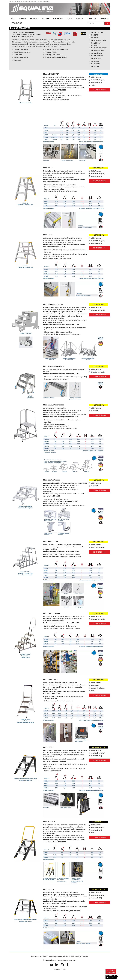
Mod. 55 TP (94, 35)
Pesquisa (52, 956)
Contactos (91, 18)
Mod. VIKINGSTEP (97, 32)
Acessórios (18, 55)
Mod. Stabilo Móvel (97, 56)
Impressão (18, 60)
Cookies (59, 956)
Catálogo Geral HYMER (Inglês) (56, 57)
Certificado (95, 411)
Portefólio (58, 18)
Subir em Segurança (21, 49)
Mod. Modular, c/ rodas (98, 40)
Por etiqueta (84, 956)
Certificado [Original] (98, 80)
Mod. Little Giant (96, 58)
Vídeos (69, 18)
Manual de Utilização (98, 688)
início (13, 18)
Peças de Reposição (21, 57)
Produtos (18, 1)
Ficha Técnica (96, 77)
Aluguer (46, 18)
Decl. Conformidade (98, 310)
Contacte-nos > (99, 90)
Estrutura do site (42, 956)
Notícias (79, 18)
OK (107, 23)
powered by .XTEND (60, 969)
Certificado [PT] (97, 83)
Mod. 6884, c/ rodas (97, 50)
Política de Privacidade (71, 956)
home (11, 1)
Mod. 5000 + (95, 61)
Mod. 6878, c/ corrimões (99, 48)
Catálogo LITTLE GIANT (54, 55)
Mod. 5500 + (95, 66)
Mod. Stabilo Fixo (96, 53)
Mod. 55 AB (94, 38)
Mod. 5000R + (95, 64)
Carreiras (104, 18)
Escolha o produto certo (22, 52)
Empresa (22, 18)
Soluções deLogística (111, 977)
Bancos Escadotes (44, 1)
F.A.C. (33, 956)
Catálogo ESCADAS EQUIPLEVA (57, 49)
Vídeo (93, 85)
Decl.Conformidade (98, 547)
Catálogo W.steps (51, 52)
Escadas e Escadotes (29, 1)
